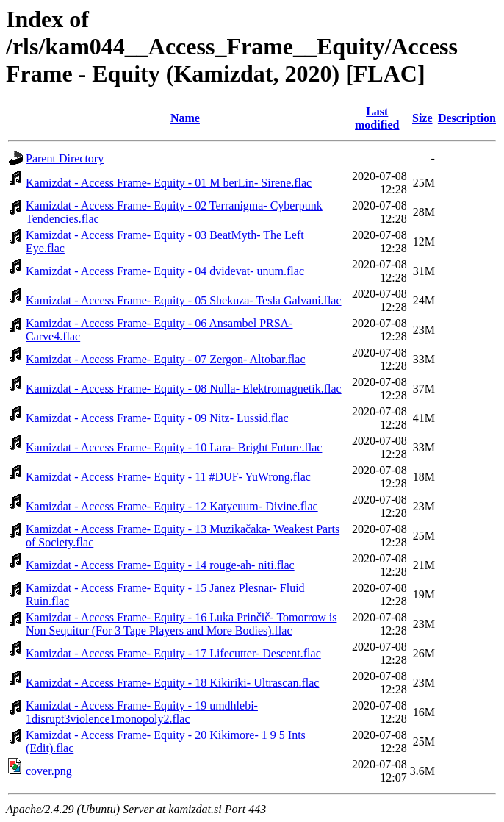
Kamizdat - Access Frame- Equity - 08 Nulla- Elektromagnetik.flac (184, 389)
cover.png (49, 771)
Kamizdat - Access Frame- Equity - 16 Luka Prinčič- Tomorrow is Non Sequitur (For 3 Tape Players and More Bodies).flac (181, 624)
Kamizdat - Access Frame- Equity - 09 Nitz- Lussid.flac (157, 418)
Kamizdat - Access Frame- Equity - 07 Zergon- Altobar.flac (165, 359)
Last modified (377, 118)
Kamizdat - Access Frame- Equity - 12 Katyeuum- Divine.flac (172, 506)
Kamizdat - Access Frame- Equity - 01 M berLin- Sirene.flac (169, 183)
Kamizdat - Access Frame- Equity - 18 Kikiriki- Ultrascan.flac (172, 683)
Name (185, 118)
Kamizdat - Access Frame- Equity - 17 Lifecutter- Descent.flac (173, 653)
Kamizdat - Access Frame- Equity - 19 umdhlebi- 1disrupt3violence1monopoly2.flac (142, 712)
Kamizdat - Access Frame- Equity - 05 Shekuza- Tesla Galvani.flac (184, 300)
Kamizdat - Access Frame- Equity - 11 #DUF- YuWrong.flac (168, 477)
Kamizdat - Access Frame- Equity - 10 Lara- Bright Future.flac (174, 447)
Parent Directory (65, 158)
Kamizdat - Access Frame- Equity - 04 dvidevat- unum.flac (165, 271)
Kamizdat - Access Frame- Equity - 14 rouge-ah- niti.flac (160, 565)
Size (422, 118)
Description (467, 118)
